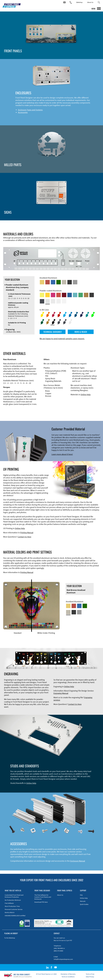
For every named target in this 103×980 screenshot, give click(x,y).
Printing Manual (27, 533)
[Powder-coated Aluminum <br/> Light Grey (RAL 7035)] (53, 301)
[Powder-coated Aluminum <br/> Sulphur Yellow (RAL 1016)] (42, 295)
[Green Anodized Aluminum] (59, 282)
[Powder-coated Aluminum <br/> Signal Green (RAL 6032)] (81, 295)
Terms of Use (90, 974)
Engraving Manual (61, 693)
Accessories (23, 112)
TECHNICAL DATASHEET (53, 332)
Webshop (79, 2)
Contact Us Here (24, 537)
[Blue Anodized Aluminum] (53, 282)
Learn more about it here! (62, 454)
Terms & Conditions (68, 977)
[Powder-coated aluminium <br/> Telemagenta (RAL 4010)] (53, 295)
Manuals (83, 901)
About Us (90, 2)
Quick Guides (84, 904)
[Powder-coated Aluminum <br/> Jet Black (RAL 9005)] (92, 295)
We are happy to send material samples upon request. (62, 339)
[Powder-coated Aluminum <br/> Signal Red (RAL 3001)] (59, 295)
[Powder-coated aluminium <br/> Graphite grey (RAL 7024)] (42, 301)
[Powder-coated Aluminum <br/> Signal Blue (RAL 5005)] (70, 295)
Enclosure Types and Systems (30, 110)
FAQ (81, 895)
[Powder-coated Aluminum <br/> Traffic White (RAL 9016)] (64, 301)
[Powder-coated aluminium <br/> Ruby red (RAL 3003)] (64, 295)
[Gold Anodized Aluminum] (42, 282)
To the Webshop (10, 938)
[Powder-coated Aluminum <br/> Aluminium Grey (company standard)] (48, 301)
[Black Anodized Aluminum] (70, 282)
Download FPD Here (41, 902)
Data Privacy (90, 977)
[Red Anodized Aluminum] (48, 282)
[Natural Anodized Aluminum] (75, 282)
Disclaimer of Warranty (68, 974)
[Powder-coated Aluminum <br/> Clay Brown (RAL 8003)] (86, 295)
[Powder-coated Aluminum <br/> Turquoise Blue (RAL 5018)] (75, 295)
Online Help (86, 395)
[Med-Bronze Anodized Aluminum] (64, 282)
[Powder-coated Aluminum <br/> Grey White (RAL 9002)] (59, 301)
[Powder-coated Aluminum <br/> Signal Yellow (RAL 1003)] (48, 295)
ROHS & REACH (81, 332)
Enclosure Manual (78, 861)
